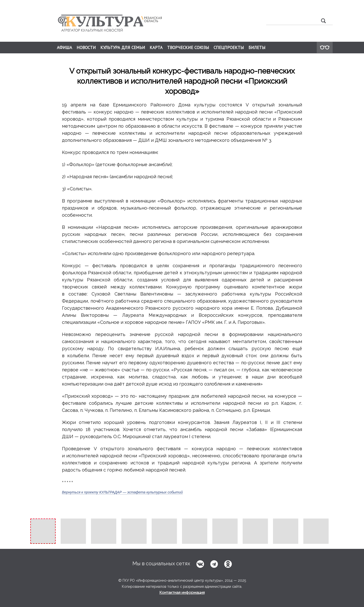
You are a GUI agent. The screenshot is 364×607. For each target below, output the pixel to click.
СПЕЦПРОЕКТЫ (229, 48)
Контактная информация (182, 593)
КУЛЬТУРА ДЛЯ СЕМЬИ (123, 48)
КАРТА (156, 48)
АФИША (64, 48)
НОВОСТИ (86, 48)
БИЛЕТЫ (257, 48)
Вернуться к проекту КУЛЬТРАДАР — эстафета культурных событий (122, 492)
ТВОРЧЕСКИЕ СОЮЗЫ (188, 48)
